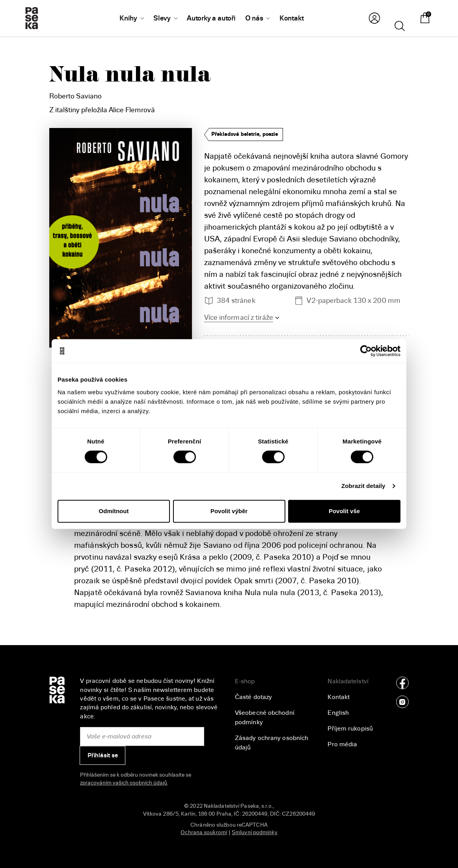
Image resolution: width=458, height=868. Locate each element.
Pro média (342, 744)
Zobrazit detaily (363, 486)
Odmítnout (114, 511)
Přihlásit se (103, 755)
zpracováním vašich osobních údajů (124, 783)
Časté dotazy (253, 697)
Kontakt (339, 697)
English (338, 713)
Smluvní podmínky (255, 832)
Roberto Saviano (75, 96)
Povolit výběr (229, 511)
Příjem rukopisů (350, 729)
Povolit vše (344, 511)
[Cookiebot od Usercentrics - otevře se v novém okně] (366, 351)
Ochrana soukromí (204, 832)
